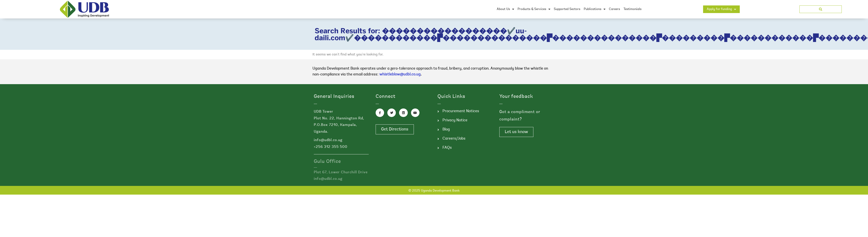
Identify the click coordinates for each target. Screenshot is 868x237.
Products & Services (534, 9)
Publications (595, 9)
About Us (505, 9)
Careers (614, 9)
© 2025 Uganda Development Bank (434, 191)
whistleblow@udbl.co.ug (400, 75)
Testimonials (632, 9)
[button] (821, 9)
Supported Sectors (567, 9)
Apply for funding (721, 9)
